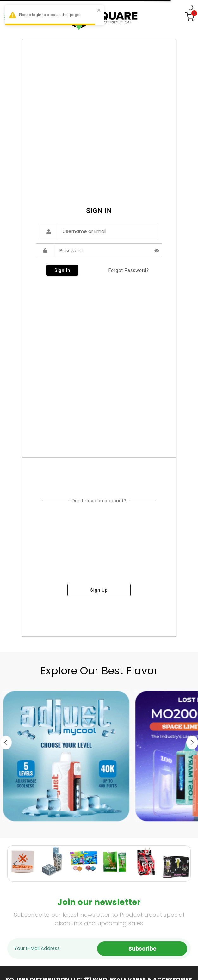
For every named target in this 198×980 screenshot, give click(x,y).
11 (102, 878)
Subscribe (142, 949)
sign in (62, 270)
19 (153, 878)
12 (108, 878)
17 (140, 878)
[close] (99, 11)
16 (134, 878)
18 (146, 878)
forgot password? (129, 271)
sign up (99, 590)
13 (115, 878)
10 (96, 878)
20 (159, 878)
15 (127, 878)
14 (121, 878)
